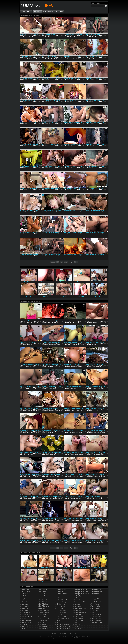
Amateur (69, 125)
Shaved (58, 477)
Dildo (100, 213)
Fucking (97, 81)
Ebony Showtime (62, 594)
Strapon (101, 37)
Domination (51, 367)
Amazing (55, 147)
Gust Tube (42, 594)
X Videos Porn (96, 616)
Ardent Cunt (25, 596)
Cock (96, 345)
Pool (37, 499)
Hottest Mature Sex (80, 608)
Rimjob (29, 59)
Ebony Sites (60, 596)
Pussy (56, 37)
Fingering (25, 81)
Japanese (76, 147)
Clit (81, 81)
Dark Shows (43, 620)
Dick (46, 433)
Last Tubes (25, 604)
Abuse (66, 633)
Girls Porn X (95, 612)
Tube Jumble (26, 614)
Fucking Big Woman (63, 624)
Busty (52, 59)
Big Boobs (36, 477)
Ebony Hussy (61, 592)
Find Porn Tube (96, 620)
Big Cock (100, 477)
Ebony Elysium (44, 626)
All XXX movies (26, 592)
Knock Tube (25, 590)
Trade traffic (73, 633)
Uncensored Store (27, 616)
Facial (94, 125)
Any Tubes (42, 592)
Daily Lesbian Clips (62, 618)
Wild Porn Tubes (27, 620)
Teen (102, 103)
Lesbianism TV (79, 610)
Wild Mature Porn (97, 608)
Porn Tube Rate (44, 598)
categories (53, 262)
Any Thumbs (43, 590)
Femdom (97, 37)
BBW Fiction (60, 608)
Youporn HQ (25, 624)
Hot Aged (77, 604)
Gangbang (99, 411)
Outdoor (33, 499)
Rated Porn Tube (44, 602)
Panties (36, 543)
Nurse (35, 345)
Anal (24, 37)
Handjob (55, 81)
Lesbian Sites (78, 614)
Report (22, 32)
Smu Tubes (43, 608)
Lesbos (76, 622)
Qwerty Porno (26, 612)
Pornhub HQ (25, 606)
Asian (24, 125)
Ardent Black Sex (44, 612)
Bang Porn (25, 598)
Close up (77, 213)
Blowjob (34, 37)
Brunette (72, 37)
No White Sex (61, 606)
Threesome (103, 257)
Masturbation (77, 81)
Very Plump (95, 604)
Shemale (25, 191)
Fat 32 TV (60, 620)
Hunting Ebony (61, 602)
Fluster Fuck (25, 602)
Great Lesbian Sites (80, 602)
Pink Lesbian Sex (97, 596)
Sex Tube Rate (44, 604)
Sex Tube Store (44, 606)
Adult (23, 629)
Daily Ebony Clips (44, 618)
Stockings (97, 147)
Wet (53, 433)
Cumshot (51, 81)
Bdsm (93, 37)
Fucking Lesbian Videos (64, 629)
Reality (80, 499)
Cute (32, 345)
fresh (62, 262)
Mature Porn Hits (97, 590)
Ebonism (42, 622)
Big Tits (36, 59)
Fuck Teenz (78, 598)
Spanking (103, 169)
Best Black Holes (44, 614)
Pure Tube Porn (44, 600)
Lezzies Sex (78, 626)
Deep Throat (98, 367)
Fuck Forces (25, 608)
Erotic (99, 59)
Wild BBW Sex (96, 606)
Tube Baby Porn (44, 610)
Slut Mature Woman (98, 602)
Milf (79, 103)
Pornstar (95, 59)
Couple (80, 125)
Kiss (101, 59)
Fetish (49, 37)
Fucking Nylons (79, 596)
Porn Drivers (25, 610)
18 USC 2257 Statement (57, 633)
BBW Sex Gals (61, 610)
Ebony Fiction (43, 629)
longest (66, 262)
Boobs (37, 411)
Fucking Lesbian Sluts (63, 626)
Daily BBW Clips (62, 616)
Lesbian (25, 59)
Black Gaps (43, 616)
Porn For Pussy (96, 614)
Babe (27, 37)
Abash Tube (25, 626)
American (35, 235)
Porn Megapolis (96, 598)
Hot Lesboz (78, 606)
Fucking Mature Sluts (81, 590)
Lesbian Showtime (80, 612)
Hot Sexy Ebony (62, 598)
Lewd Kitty (77, 624)
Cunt (35, 213)
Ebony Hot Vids (61, 590)
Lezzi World (78, 629)
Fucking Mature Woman (82, 594)
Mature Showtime (97, 592)
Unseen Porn (26, 618)
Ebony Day (42, 624)
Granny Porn (78, 600)
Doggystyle (32, 169)
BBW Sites (60, 614)
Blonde (30, 37)
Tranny (29, 191)
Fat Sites (59, 622)
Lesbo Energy (78, 616)
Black (46, 37)
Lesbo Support (79, 620)
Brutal (56, 213)
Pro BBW (94, 600)
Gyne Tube (42, 596)
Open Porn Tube (97, 622)
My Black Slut (61, 604)
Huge (53, 37)
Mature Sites (95, 594)
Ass (97, 213)
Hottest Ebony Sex (62, 600)
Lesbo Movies (78, 618)
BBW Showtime (61, 612)
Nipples (33, 81)
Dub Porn (24, 600)
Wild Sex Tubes (26, 622)
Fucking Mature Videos (81, 592)
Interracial (81, 37)
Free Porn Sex (96, 618)
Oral (100, 125)
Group (95, 411)
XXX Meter (95, 610)
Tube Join (25, 594)
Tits (77, 103)
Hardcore (76, 37)
